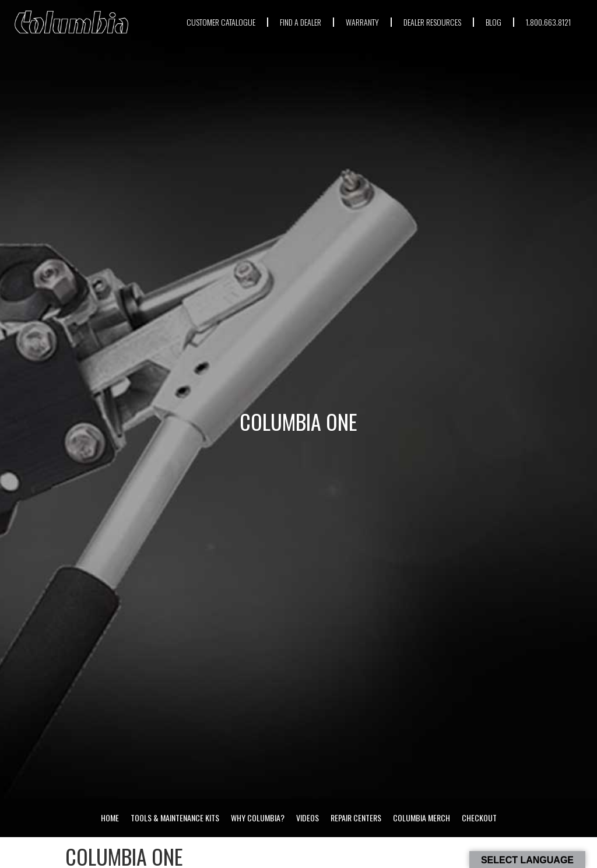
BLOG (494, 22)
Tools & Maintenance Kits (175, 818)
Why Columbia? (258, 818)
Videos (308, 818)
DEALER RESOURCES (432, 22)
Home (110, 818)
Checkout (479, 818)
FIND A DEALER (301, 22)
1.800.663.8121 (548, 22)
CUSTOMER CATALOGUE (221, 22)
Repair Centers (356, 818)
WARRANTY (362, 22)
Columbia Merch (422, 818)
